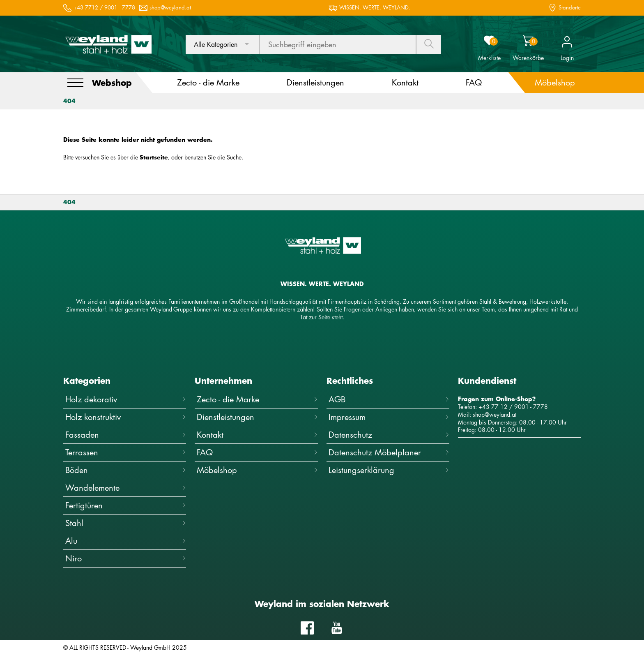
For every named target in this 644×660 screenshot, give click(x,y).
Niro (126, 558)
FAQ (257, 452)
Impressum (389, 417)
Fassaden (126, 435)
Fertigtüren (126, 505)
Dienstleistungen (257, 417)
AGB (389, 399)
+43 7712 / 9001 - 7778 (104, 8)
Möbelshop (257, 470)
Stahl (126, 523)
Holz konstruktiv (126, 417)
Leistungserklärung (389, 470)
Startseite (154, 157)
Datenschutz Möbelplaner (389, 452)
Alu (126, 541)
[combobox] (222, 44)
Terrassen (126, 452)
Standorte (570, 8)
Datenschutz (389, 435)
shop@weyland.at (170, 8)
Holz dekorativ (126, 399)
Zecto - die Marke (257, 399)
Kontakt (257, 435)
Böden (126, 470)
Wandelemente (126, 488)
